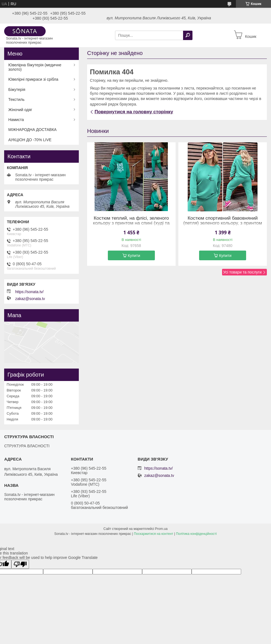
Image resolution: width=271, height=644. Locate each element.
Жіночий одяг (20, 110)
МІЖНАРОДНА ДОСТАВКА (32, 130)
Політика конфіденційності (196, 534)
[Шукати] (188, 35)
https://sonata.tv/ (29, 292)
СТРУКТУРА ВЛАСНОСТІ (27, 446)
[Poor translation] (20, 564)
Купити (134, 256)
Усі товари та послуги (242, 272)
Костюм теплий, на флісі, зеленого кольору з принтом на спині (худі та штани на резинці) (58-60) (131, 223)
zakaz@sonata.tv (30, 299)
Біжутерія (17, 90)
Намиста (16, 120)
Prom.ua (161, 529)
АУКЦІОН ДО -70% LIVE (30, 140)
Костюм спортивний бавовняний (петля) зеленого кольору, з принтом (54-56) (223, 223)
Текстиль (16, 99)
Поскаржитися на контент (153, 534)
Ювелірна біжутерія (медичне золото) (35, 67)
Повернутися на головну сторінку (134, 112)
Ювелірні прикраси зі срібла (33, 79)
